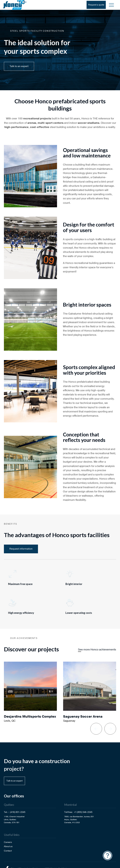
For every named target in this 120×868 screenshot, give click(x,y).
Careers (8, 842)
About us (8, 846)
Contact (8, 851)
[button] (111, 5)
